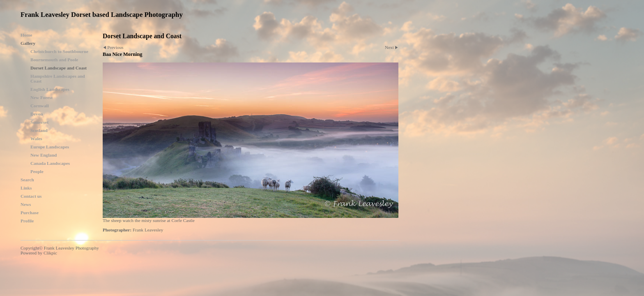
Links (26, 188)
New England (44, 155)
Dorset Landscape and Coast (59, 68)
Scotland (39, 130)
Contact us (31, 196)
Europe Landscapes (50, 147)
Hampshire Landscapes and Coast (58, 79)
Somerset (39, 122)
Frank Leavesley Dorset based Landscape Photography (102, 15)
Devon (37, 114)
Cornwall (40, 106)
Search (27, 180)
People (37, 171)
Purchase (30, 213)
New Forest (41, 97)
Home (26, 35)
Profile (27, 221)
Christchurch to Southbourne (59, 51)
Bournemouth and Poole (54, 60)
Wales (36, 139)
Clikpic (50, 253)
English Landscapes (50, 89)
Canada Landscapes (50, 163)
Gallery (28, 43)
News (26, 204)
